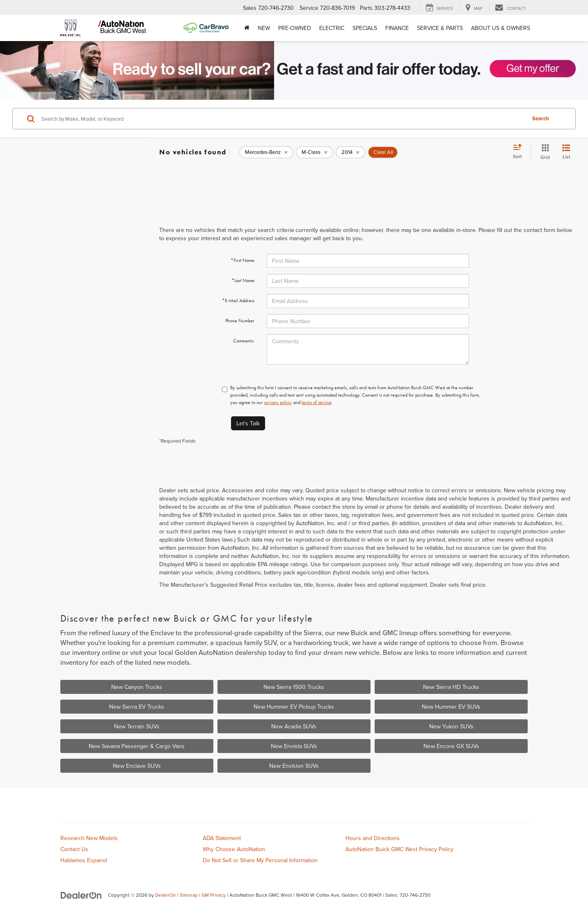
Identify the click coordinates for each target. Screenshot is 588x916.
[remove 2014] (350, 152)
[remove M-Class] (315, 152)
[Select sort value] (520, 152)
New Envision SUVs (294, 766)
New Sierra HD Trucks (451, 687)
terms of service (317, 402)
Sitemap (189, 895)
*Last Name (243, 280)
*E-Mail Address (238, 301)
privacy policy (278, 402)
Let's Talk (248, 423)
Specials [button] (365, 28)
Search (541, 118)
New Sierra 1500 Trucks (294, 687)
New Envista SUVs (294, 746)
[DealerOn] (81, 895)
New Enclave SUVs (137, 766)
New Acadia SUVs (294, 726)
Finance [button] (397, 28)
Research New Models (89, 838)
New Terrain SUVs (137, 726)
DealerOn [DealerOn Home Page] (166, 895)
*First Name (243, 260)
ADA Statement (222, 838)
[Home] (247, 28)
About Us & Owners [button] (501, 28)
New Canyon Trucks (137, 687)
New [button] (264, 28)
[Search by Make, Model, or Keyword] (282, 119)
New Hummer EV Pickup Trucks (294, 707)
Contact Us (74, 849)
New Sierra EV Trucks (137, 707)
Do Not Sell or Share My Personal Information (260, 860)
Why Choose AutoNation (234, 849)
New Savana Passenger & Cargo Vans (137, 746)
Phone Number (240, 321)
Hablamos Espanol (84, 860)
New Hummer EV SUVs (451, 707)
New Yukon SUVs (451, 726)
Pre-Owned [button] (295, 28)
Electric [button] (332, 28)
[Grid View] (543, 152)
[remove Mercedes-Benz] (266, 152)
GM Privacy (214, 895)
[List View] (566, 152)
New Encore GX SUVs (451, 746)
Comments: (244, 341)
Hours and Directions (373, 838)
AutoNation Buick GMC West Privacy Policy (399, 849)
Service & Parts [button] (440, 28)
